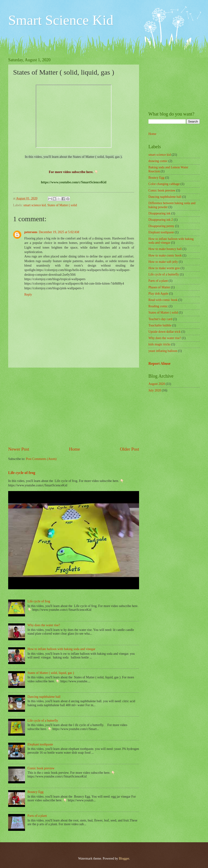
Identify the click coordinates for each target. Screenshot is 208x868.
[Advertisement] (74, 407)
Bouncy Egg (36, 792)
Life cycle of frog (22, 473)
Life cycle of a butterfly (43, 721)
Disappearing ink (160, 213)
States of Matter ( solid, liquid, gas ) (51, 673)
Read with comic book (163, 300)
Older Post (129, 449)
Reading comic (158, 306)
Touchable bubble (160, 325)
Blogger (124, 859)
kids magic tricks (159, 344)
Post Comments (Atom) (41, 459)
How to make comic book (165, 255)
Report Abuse (160, 363)
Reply (28, 295)
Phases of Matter (159, 287)
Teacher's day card (160, 319)
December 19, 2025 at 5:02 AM (59, 232)
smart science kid (35, 205)
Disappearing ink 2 (161, 220)
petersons (31, 232)
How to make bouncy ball (165, 249)
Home (74, 449)
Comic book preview (41, 768)
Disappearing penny (161, 226)
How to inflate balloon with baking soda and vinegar (61, 649)
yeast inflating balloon (163, 351)
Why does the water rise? (44, 625)
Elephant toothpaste (40, 744)
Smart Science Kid (61, 20)
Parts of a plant (37, 816)
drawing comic (158, 161)
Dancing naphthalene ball (44, 697)
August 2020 (157, 384)
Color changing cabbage (164, 184)
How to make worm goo (164, 268)
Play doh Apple (158, 294)
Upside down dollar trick (165, 332)
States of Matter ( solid (62, 205)
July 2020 (155, 390)
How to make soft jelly (163, 262)
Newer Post (19, 449)
